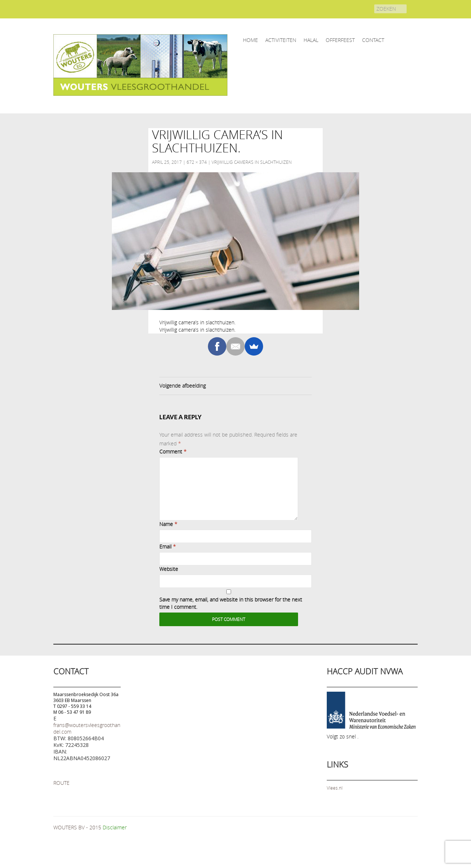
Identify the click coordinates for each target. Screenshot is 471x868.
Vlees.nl (335, 788)
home (250, 40)
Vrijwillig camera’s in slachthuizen (252, 162)
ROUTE (61, 783)
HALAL (311, 40)
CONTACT (373, 40)
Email (168, 546)
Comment (173, 451)
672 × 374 (197, 162)
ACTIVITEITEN (281, 40)
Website (169, 569)
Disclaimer (115, 827)
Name (168, 524)
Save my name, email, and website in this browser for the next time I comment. (231, 603)
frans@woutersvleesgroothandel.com (87, 728)
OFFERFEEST (340, 40)
